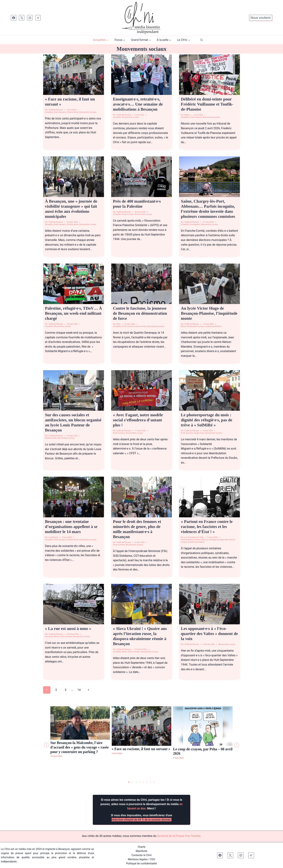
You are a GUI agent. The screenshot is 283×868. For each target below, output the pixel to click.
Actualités (49, 112)
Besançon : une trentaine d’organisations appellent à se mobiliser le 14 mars (71, 527)
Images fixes (199, 433)
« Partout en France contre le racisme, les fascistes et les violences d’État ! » (207, 527)
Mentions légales (138, 859)
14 (79, 690)
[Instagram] (30, 18)
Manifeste (141, 851)
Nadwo (187, 115)
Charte (142, 847)
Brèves (184, 326)
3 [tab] (136, 782)
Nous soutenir (261, 18)
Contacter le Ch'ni (141, 855)
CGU (153, 859)
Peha (118, 324)
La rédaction (53, 537)
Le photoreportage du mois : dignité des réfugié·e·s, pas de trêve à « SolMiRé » (206, 420)
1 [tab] (129, 782)
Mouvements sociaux (88, 112)
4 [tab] (140, 782)
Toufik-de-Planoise (56, 110)
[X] (22, 18)
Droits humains (60, 112)
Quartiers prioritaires (213, 326)
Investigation (195, 224)
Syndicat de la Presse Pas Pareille (179, 836)
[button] (46, 745)
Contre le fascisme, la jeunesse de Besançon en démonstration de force (140, 313)
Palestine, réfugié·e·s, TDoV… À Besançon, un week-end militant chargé (73, 313)
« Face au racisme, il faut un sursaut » (141, 749)
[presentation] (74, 75)
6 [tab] (147, 782)
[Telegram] (38, 18)
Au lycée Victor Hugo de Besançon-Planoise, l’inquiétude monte (209, 313)
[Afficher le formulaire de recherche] (202, 40)
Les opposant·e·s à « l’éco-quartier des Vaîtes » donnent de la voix (209, 634)
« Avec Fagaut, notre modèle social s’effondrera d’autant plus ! (138, 420)
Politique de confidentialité (141, 863)
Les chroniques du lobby (194, 537)
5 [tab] (143, 782)
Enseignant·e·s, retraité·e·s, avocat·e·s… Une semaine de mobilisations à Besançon (138, 104)
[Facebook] (14, 18)
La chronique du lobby (215, 540)
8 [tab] (154, 782)
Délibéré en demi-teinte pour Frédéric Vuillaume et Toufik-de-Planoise (207, 104)
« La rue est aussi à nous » (68, 629)
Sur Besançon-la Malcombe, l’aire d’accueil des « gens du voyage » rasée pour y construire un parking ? (80, 747)
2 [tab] (132, 782)
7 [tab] (151, 782)
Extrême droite (73, 112)
